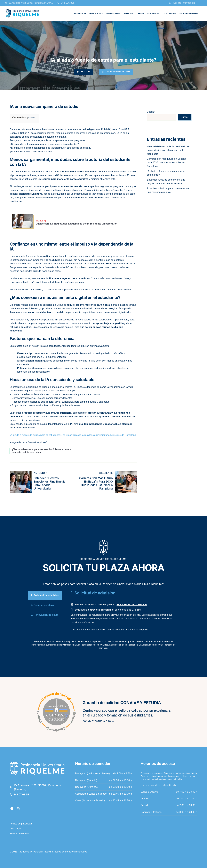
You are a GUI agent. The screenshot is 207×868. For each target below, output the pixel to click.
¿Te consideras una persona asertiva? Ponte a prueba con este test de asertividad (87, 290)
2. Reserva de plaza (42, 605)
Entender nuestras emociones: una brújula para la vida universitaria (50, 483)
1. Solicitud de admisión (45, 595)
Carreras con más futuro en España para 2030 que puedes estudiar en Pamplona (96, 483)
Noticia (86, 72)
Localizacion (169, 13)
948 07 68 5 (21, 795)
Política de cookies (19, 834)
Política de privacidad (21, 824)
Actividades (153, 13)
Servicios (128, 13)
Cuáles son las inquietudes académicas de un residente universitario (76, 224)
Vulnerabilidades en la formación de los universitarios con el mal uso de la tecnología (168, 150)
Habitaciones (96, 13)
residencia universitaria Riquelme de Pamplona (110, 435)
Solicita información (184, 3)
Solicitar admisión (189, 13)
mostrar (32, 118)
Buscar (151, 112)
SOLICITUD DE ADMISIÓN (132, 605)
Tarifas (140, 13)
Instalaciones (113, 13)
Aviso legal (15, 829)
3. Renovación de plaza (45, 615)
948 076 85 (67, 3)
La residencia (79, 13)
